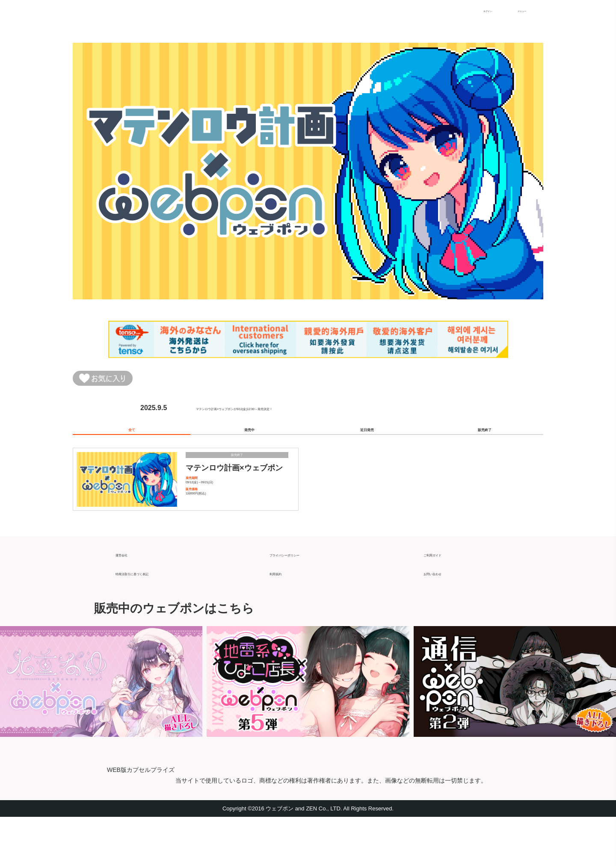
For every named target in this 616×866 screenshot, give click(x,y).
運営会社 (129, 600)
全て (132, 441)
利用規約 (283, 619)
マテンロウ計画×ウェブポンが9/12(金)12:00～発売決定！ (284, 413)
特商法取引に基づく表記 (153, 619)
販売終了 (485, 441)
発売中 (249, 441)
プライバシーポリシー (304, 600)
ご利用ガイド (444, 600)
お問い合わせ (444, 619)
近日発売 (367, 441)
